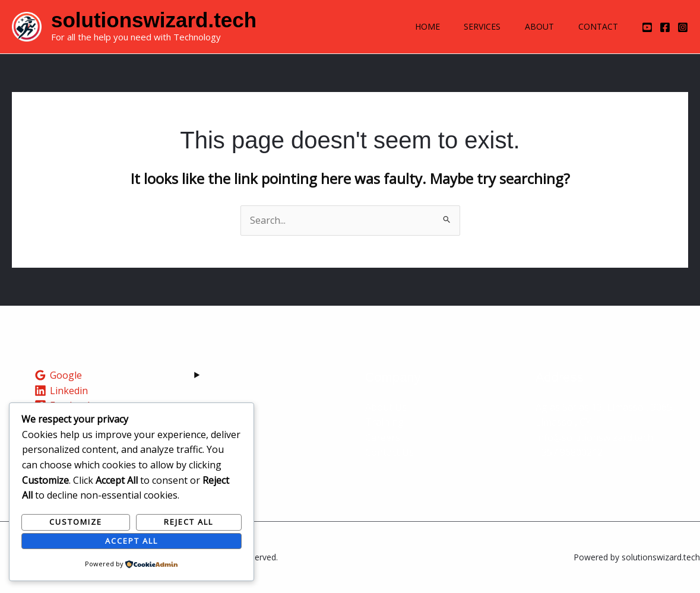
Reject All (189, 522)
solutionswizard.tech (154, 20)
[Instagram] (683, 27)
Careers (383, 437)
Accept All (132, 541)
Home (412, 26)
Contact (596, 26)
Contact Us (389, 452)
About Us (386, 407)
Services (471, 26)
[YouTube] (647, 27)
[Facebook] (665, 27)
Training (384, 422)
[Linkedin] (61, 391)
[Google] (58, 375)
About (533, 26)
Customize (76, 522)
